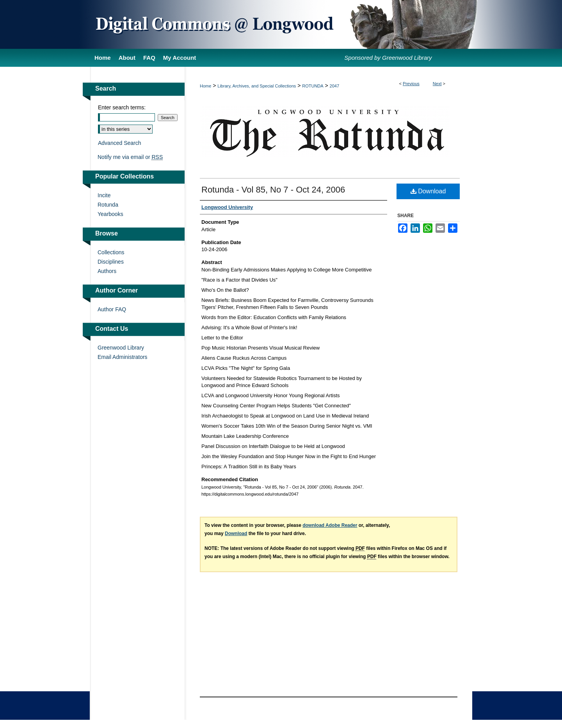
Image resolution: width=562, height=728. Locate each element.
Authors (107, 271)
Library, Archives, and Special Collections (257, 86)
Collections (111, 252)
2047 (334, 86)
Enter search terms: (122, 107)
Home (205, 86)
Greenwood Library (121, 348)
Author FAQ (112, 309)
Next (437, 84)
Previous (411, 84)
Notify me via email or (130, 157)
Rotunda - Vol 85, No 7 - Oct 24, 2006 (273, 190)
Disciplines (111, 262)
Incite (104, 195)
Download (428, 191)
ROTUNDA (313, 86)
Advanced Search (120, 143)
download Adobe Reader (330, 525)
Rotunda (108, 205)
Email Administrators (123, 357)
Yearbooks (110, 214)
